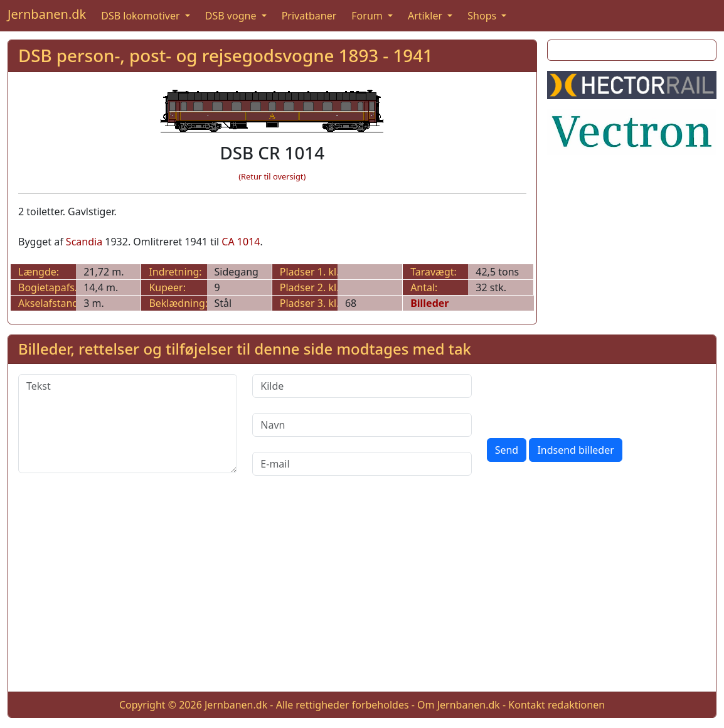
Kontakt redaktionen (556, 705)
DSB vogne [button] (232, 16)
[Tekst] (128, 424)
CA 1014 (241, 242)
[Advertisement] (362, 594)
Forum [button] (368, 16)
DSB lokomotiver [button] (142, 16)
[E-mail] (362, 464)
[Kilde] (362, 386)
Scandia (84, 242)
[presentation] (582, 399)
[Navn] (362, 425)
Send (507, 450)
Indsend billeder (575, 450)
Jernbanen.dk (47, 14)
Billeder (429, 303)
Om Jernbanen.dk (459, 705)
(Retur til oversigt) (272, 176)
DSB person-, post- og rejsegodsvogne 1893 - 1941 (226, 55)
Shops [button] (483, 16)
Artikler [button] (426, 16)
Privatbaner (309, 16)
